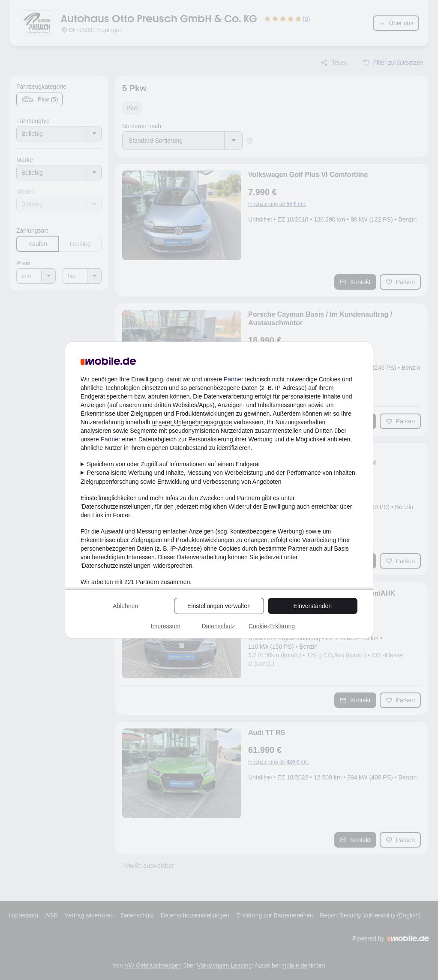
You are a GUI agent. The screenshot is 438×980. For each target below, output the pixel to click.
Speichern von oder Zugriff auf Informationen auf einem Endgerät (174, 464)
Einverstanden (313, 606)
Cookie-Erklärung (272, 626)
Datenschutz (218, 626)
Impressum (166, 626)
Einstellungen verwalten (219, 606)
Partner (234, 379)
